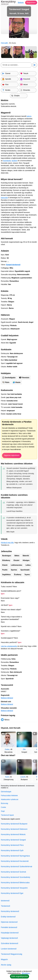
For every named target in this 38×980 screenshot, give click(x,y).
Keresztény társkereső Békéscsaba (15, 883)
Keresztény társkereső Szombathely (16, 877)
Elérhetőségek (6, 792)
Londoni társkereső (9, 949)
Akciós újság (6, 965)
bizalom (15, 161)
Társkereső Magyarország (12, 954)
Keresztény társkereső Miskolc (13, 834)
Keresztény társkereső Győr (12, 850)
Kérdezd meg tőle (7, 543)
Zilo (24, 749)
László (23, 777)
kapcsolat (4, 198)
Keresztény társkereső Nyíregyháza (15, 856)
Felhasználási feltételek (9, 796)
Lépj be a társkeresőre (9, 646)
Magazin (4, 959)
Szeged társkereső (13, 265)
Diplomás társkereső (9, 922)
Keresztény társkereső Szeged (13, 840)
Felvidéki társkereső (9, 927)
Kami (7, 777)
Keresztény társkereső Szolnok (13, 872)
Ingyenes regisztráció (12, 455)
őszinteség (7, 161)
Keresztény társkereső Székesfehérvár (17, 867)
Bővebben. (26, 973)
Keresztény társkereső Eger (12, 893)
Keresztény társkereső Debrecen (14, 829)
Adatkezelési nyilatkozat (10, 799)
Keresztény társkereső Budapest (14, 824)
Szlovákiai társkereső (10, 943)
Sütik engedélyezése (19, 976)
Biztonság (4, 803)
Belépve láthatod (7, 698)
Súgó (3, 811)
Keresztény (8, 3)
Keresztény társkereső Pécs (12, 845)
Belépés (21, 3)
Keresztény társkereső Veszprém (14, 888)
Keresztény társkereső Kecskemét (15, 861)
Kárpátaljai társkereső (10, 933)
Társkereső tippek (7, 815)
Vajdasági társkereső (9, 938)
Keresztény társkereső (10, 911)
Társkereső (5, 906)
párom (29, 116)
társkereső (5, 901)
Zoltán (7, 749)
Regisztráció (31, 3)
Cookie (3, 807)
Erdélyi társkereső (8, 917)
